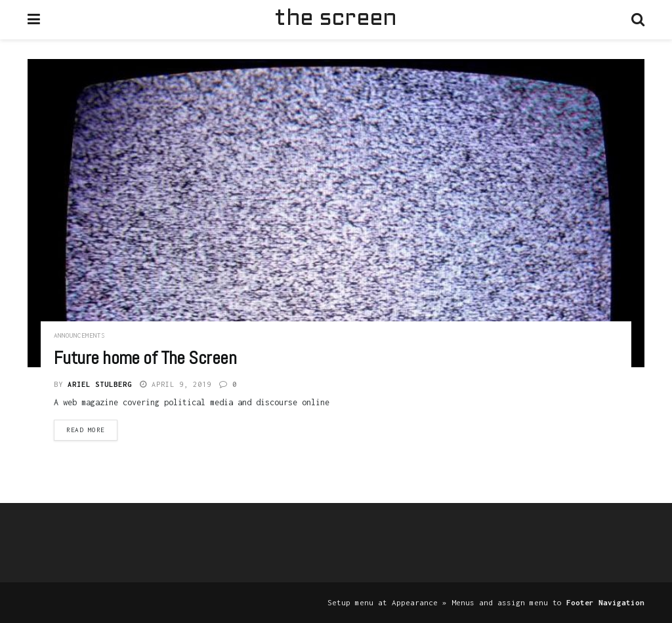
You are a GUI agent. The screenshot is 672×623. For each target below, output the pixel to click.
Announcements (79, 335)
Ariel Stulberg (100, 384)
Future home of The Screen (145, 358)
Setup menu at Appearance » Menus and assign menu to (486, 602)
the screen (335, 19)
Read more (86, 430)
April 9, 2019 (176, 384)
